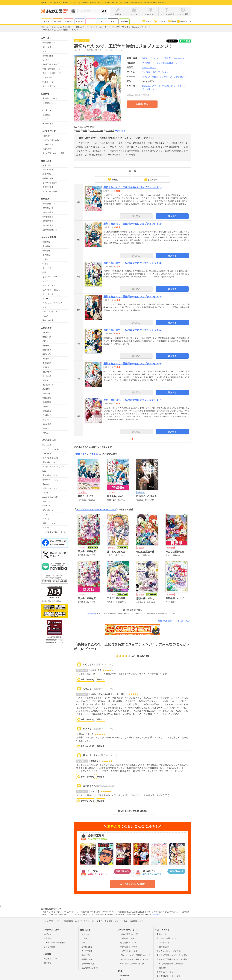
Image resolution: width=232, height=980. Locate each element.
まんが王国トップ (50, 921)
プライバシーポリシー (167, 972)
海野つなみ (47, 350)
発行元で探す (48, 187)
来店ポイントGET (50, 98)
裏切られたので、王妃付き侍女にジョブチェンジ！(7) (133, 400)
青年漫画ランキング (128, 947)
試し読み (136, 216)
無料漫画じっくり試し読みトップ (78, 921)
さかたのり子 (48, 385)
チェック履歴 (48, 124)
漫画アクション (49, 523)
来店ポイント (184, 21)
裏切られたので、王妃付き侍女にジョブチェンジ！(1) (133, 187)
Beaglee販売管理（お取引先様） (171, 963)
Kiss (44, 471)
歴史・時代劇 (48, 294)
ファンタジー (180, 77)
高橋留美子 (47, 411)
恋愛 (44, 272)
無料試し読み (142, 104)
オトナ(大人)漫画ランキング (132, 963)
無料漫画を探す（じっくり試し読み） (175, 621)
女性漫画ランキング (128, 938)
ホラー (45, 307)
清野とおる (47, 398)
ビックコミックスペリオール (54, 532)
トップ (46, 21)
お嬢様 (155, 77)
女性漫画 (46, 242)
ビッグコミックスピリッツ (53, 467)
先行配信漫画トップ (51, 64)
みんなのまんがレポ (51, 191)
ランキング (160, 21)
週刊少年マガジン (50, 475)
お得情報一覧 (48, 103)
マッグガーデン (149, 67)
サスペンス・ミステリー (52, 290)
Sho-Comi (46, 506)
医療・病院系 (48, 320)
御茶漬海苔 (47, 363)
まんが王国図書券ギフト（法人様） (172, 959)
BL (102, 21)
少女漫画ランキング (128, 942)
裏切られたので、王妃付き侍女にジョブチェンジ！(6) (133, 364)
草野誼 (45, 380)
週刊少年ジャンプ (50, 462)
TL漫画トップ (48, 77)
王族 (85, 131)
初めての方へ (48, 149)
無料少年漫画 (48, 225)
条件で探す (47, 165)
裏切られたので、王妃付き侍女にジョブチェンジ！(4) (133, 297)
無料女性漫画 (48, 212)
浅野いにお (47, 337)
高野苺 (45, 407)
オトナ (113, 21)
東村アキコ (47, 420)
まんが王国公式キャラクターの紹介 (172, 955)
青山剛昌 (46, 333)
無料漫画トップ (49, 43)
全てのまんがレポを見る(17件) (133, 811)
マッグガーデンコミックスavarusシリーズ (96, 509)
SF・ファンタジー (50, 312)
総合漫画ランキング (128, 934)
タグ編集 (121, 131)
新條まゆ (46, 394)
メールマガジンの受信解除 (55, 943)
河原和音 (46, 367)
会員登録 (46, 115)
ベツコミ (46, 493)
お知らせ (46, 136)
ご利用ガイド (48, 144)
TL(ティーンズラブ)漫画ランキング (134, 955)
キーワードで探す (50, 183)
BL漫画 (45, 264)
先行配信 (58, 21)
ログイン (46, 119)
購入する (172, 216)
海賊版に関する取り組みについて (55, 601)
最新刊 (113, 179)
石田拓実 (46, 346)
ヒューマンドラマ (50, 277)
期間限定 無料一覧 (50, 230)
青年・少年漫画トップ (52, 73)
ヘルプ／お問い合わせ (52, 140)
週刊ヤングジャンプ (51, 480)
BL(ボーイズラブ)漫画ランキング (134, 959)
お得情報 (48, 963)
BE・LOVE (47, 445)
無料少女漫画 (48, 217)
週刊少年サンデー (50, 510)
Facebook (124, 975)
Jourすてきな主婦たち (51, 497)
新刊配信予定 (48, 56)
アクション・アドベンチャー (54, 303)
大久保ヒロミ (48, 359)
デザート (46, 519)
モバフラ (46, 528)
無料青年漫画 (48, 221)
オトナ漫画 (47, 268)
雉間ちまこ (152, 58)
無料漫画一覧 (48, 208)
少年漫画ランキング (128, 951)
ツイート (174, 41)
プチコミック (48, 454)
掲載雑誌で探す (49, 178)
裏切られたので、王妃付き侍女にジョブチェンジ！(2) (133, 224)
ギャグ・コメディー (51, 281)
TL (91, 21)
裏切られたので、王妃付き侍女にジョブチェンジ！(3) (133, 263)
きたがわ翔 (47, 372)
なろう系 (110, 131)
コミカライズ (166, 77)
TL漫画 (45, 259)
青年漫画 (46, 251)
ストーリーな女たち (51, 449)
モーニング (47, 501)
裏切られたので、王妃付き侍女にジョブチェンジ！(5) (133, 330)
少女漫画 (46, 246)
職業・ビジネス (49, 286)
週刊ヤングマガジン (51, 458)
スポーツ (46, 299)
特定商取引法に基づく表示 (169, 976)
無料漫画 (124, 21)
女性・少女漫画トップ (52, 69)
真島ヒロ (46, 428)
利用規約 (161, 968)
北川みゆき (47, 376)
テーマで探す (48, 170)
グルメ (45, 316)
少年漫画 (46, 255)
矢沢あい (46, 433)
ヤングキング (48, 515)
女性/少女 (69, 21)
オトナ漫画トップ (50, 86)
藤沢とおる (47, 424)
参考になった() (87, 679)
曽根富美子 (47, 402)
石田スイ (46, 341)
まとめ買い (151, 179)
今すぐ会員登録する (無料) (133, 884)
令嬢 (78, 131)
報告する (101, 679)
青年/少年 (80, 21)
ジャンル (148, 21)
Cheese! (46, 484)
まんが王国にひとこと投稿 (53, 153)
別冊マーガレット (50, 488)
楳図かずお (47, 354)
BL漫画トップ (48, 82)
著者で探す (47, 174)
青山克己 (175, 58)
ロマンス (146, 77)
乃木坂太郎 (47, 415)
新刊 (172, 21)
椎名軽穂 (46, 389)
